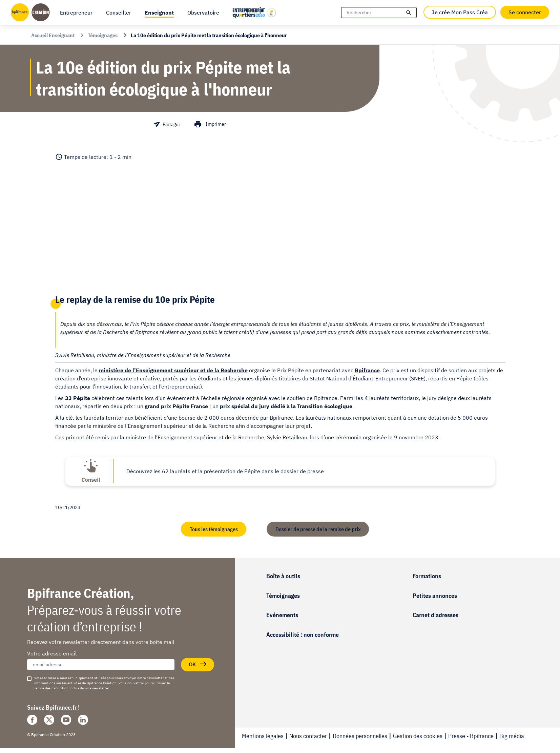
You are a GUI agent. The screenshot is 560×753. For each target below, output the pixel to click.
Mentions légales (263, 736)
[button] (159, 13)
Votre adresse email (52, 653)
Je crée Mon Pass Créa (460, 12)
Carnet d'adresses (435, 615)
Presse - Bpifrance (471, 736)
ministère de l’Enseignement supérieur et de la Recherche (173, 370)
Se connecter (525, 12)
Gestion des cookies (418, 736)
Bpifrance (367, 370)
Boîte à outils (283, 576)
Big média (512, 736)
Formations (427, 576)
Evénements (282, 615)
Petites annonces (435, 596)
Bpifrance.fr (61, 707)
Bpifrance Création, (81, 593)
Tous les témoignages (213, 529)
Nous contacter (308, 736)
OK (199, 664)
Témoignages (283, 596)
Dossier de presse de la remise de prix (318, 529)
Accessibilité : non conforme (303, 635)
